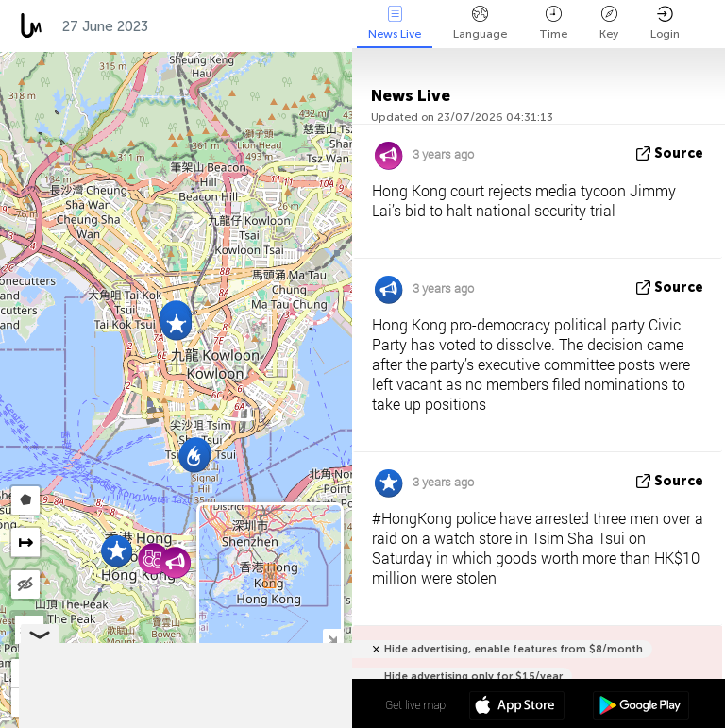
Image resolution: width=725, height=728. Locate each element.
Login (665, 23)
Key (609, 23)
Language (480, 23)
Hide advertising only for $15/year (473, 677)
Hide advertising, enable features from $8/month (514, 649)
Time (553, 23)
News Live (395, 23)
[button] (176, 324)
